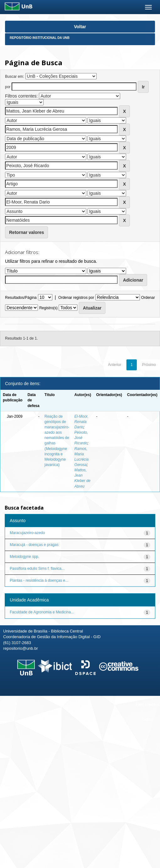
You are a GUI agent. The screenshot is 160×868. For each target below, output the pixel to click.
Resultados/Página (21, 298)
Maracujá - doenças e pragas (34, 545)
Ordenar (148, 298)
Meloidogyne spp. (24, 557)
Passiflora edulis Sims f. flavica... (37, 569)
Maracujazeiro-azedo (27, 533)
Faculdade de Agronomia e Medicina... (42, 612)
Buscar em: (15, 77)
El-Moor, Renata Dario (81, 422)
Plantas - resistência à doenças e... (39, 580)
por (8, 87)
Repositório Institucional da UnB (40, 38)
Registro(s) (48, 308)
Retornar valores (27, 232)
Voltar (80, 27)
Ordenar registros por (76, 298)
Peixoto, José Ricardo (81, 438)
